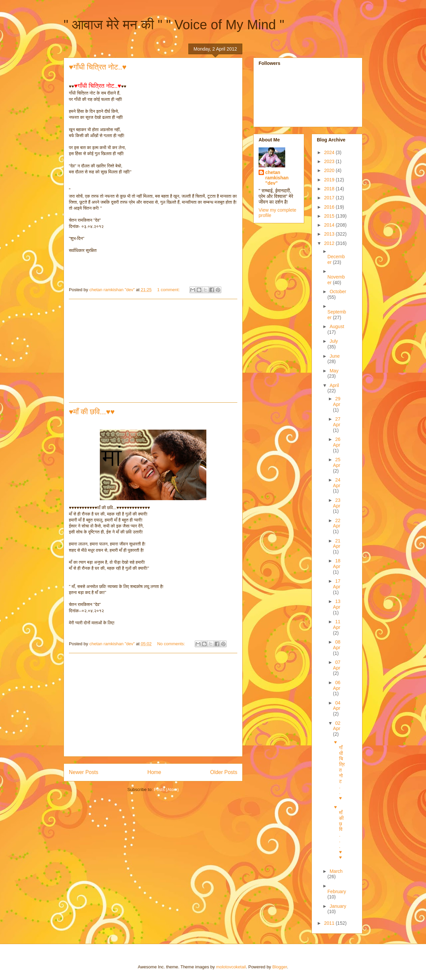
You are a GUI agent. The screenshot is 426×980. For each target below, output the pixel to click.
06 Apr (337, 685)
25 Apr (337, 462)
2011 (330, 923)
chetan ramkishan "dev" (277, 178)
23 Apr (337, 503)
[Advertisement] (153, 351)
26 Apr (337, 442)
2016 (330, 207)
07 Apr (337, 665)
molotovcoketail (231, 967)
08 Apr (337, 645)
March (336, 871)
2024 (330, 152)
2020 (330, 170)
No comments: (172, 644)
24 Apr (337, 483)
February (337, 891)
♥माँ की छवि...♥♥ (92, 412)
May (334, 371)
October (338, 292)
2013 (330, 234)
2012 (330, 243)
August (337, 326)
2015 (330, 216)
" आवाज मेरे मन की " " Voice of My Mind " (174, 25)
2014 (330, 225)
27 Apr (337, 422)
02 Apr (337, 726)
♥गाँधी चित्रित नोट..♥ (98, 67)
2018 (330, 189)
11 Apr (337, 624)
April (334, 385)
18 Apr (337, 564)
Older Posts (224, 772)
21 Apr (337, 544)
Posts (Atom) (166, 789)
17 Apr (337, 584)
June (334, 356)
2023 (330, 161)
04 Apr (337, 706)
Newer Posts (84, 772)
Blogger (280, 967)
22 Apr (337, 523)
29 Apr (337, 401)
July (334, 341)
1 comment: (169, 290)
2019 (330, 180)
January (338, 906)
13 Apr (337, 604)
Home (154, 772)
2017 (330, 198)
